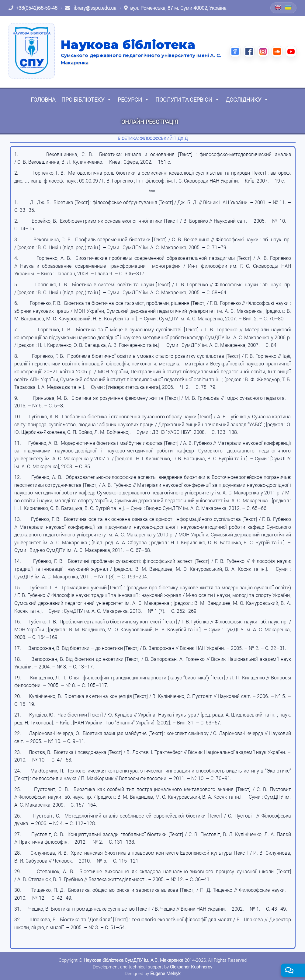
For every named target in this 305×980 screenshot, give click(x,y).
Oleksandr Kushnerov (191, 967)
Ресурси (133, 99)
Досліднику (247, 99)
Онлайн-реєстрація (150, 122)
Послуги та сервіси (187, 99)
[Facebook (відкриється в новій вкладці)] (249, 51)
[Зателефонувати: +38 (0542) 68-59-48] (33, 8)
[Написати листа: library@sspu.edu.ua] (91, 8)
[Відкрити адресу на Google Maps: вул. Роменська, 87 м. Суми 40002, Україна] (175, 8)
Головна (43, 99)
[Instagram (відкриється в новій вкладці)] (263, 51)
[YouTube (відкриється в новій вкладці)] (291, 51)
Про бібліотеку (87, 99)
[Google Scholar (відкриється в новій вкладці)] (235, 51)
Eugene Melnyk (165, 973)
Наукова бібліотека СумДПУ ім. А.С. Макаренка (133, 960)
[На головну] (32, 51)
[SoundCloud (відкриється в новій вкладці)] (277, 51)
